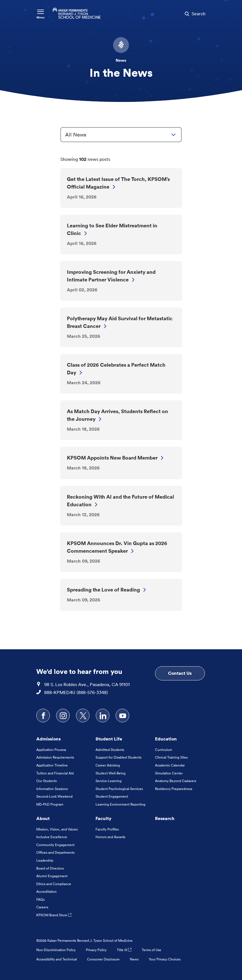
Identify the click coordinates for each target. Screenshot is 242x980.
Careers (42, 907)
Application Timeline (52, 765)
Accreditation (46, 892)
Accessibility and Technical (57, 959)
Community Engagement (55, 845)
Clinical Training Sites (171, 757)
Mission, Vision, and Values (57, 829)
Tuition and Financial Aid (55, 773)
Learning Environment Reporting (120, 804)
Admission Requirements (55, 757)
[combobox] (121, 135)
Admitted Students (110, 750)
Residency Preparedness (174, 789)
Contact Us (180, 673)
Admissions (48, 739)
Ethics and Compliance (54, 884)
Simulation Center (169, 773)
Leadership (45, 860)
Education (166, 739)
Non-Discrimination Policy (56, 950)
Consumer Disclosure (103, 959)
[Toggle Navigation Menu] (41, 14)
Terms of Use (151, 950)
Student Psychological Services (119, 789)
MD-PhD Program (50, 804)
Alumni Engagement (52, 876)
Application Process (51, 750)
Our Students (46, 781)
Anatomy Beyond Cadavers (176, 781)
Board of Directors (50, 868)
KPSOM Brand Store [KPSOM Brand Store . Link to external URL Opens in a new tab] (54, 915)
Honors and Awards (110, 837)
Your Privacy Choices (165, 959)
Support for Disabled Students (118, 757)
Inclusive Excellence (52, 837)
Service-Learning (109, 781)
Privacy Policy (96, 950)
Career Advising (108, 765)
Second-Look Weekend (54, 796)
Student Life (109, 739)
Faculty (103, 818)
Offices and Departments (55, 852)
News (134, 959)
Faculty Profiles (107, 829)
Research (165, 818)
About (43, 818)
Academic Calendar (170, 765)
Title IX (124, 950)
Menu (41, 17)
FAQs (40, 899)
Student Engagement (112, 796)
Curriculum (164, 750)
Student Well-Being (111, 773)
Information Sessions (52, 789)
